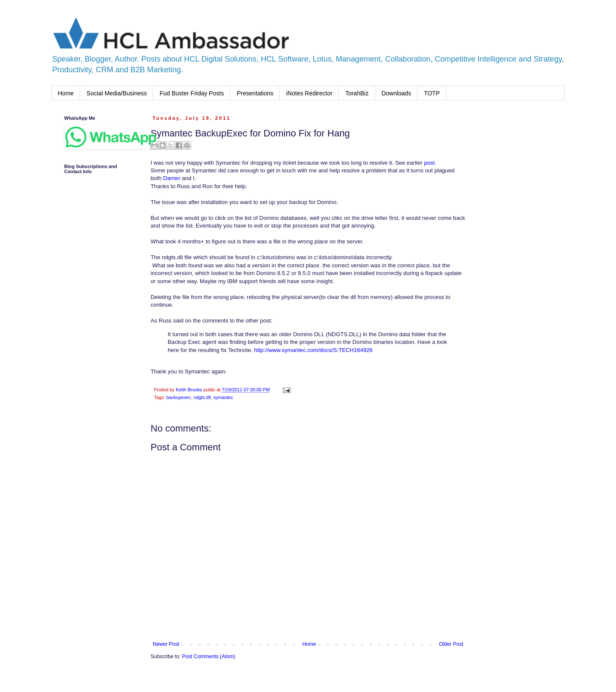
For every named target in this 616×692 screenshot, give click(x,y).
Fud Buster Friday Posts (192, 93)
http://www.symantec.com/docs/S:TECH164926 (313, 350)
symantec (223, 397)
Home (66, 93)
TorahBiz (357, 93)
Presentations (255, 93)
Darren (172, 178)
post (429, 163)
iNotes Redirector (309, 93)
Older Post (451, 644)
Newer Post (166, 644)
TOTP (432, 93)
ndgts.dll (202, 397)
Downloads (396, 93)
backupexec (179, 397)
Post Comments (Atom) (209, 657)
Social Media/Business (117, 93)
